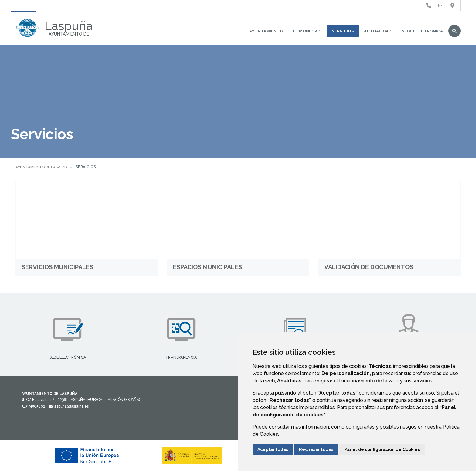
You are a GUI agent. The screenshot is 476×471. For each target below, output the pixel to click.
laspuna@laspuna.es (69, 406)
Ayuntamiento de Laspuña (42, 167)
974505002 (33, 406)
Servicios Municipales (57, 267)
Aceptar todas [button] (273, 449)
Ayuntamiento (266, 31)
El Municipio (307, 31)
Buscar (454, 31)
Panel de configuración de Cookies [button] (382, 449)
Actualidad (378, 31)
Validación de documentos (369, 267)
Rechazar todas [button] (316, 449)
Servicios (343, 31)
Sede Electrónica (422, 31)
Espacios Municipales (207, 267)
